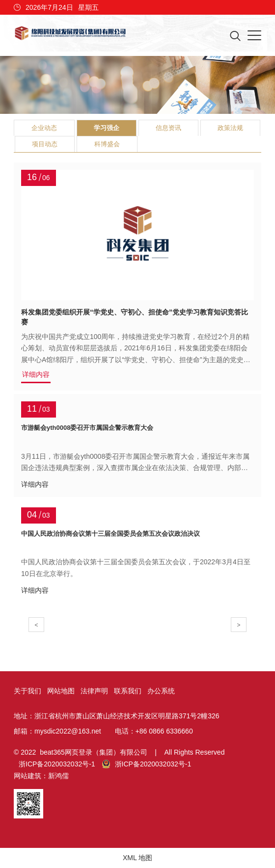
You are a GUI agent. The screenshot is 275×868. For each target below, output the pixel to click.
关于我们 (27, 691)
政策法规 (230, 128)
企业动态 (44, 128)
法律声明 (94, 691)
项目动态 (45, 144)
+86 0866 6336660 (164, 731)
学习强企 (107, 128)
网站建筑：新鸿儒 (41, 776)
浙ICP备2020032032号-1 (57, 764)
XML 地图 (137, 858)
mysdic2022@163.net (68, 731)
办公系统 (161, 691)
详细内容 (36, 375)
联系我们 (128, 691)
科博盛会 (107, 144)
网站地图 (61, 691)
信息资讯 (168, 128)
